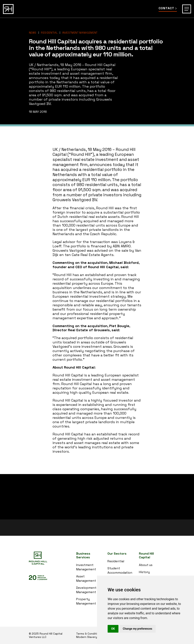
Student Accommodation (120, 570)
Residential (49, 33)
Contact (168, 8)
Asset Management (86, 578)
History (144, 572)
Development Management (86, 590)
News (33, 33)
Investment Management (80, 33)
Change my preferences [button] (137, 629)
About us (146, 565)
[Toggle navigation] (187, 9)
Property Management (86, 601)
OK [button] (113, 629)
